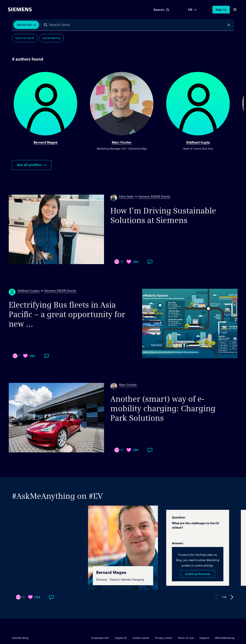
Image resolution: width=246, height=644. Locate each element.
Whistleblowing (225, 638)
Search (45, 25)
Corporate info (100, 638)
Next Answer (232, 597)
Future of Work (25, 38)
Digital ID (121, 638)
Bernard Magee (46, 142)
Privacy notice (164, 638)
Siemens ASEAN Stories (154, 196)
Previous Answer (216, 597)
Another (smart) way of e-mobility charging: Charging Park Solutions (163, 408)
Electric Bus (24, 25)
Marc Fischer (122, 142)
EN (190, 10)
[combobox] (137, 25)
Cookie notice (141, 638)
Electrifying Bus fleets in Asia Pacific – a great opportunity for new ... (67, 314)
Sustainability (51, 38)
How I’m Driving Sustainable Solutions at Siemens (163, 215)
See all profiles (32, 165)
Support (204, 638)
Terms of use (186, 638)
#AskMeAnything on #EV (57, 496)
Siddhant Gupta (198, 142)
